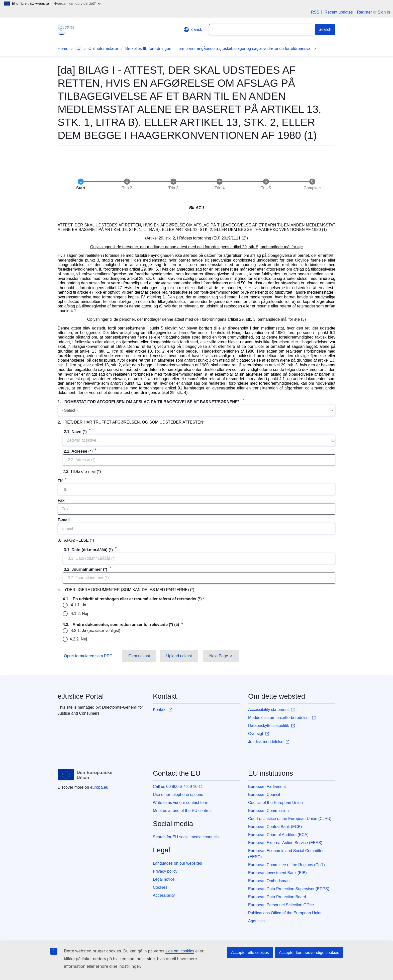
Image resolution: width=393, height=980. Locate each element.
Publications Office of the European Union (285, 913)
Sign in (384, 12)
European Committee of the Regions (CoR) (286, 865)
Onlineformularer (103, 49)
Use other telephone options (178, 795)
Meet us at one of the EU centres (182, 811)
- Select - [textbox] (70, 410)
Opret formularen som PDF (88, 656)
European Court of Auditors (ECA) (278, 835)
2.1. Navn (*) (75, 432)
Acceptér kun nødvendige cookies (309, 953)
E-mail (64, 520)
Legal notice (164, 879)
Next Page (219, 656)
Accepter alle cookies (250, 953)
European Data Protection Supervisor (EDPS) (289, 889)
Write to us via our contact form (181, 803)
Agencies (256, 921)
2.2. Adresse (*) (78, 451)
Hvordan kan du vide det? (77, 3)
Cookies (160, 887)
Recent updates (339, 12)
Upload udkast (179, 656)
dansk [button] (193, 30)
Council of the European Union (275, 803)
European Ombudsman (269, 881)
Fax (61, 500)
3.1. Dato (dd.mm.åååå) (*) (88, 550)
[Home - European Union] (85, 775)
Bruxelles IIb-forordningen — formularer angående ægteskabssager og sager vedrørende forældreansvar (219, 49)
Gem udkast (139, 656)
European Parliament (267, 787)
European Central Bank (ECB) (275, 827)
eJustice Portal (81, 696)
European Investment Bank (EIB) (277, 873)
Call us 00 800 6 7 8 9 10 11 (178, 787)
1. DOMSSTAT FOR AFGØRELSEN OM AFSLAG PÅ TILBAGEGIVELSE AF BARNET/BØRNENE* (150, 402)
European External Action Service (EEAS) (285, 843)
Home (63, 49)
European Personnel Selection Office (281, 905)
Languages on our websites (177, 863)
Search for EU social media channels (186, 837)
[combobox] (197, 411)
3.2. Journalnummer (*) (85, 569)
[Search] (325, 30)
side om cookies (180, 951)
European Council (264, 795)
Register (364, 12)
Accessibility (164, 895)
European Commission (268, 811)
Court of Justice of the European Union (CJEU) (290, 819)
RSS (315, 12)
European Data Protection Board (277, 897)
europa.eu (99, 787)
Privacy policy (165, 871)
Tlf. (61, 481)
